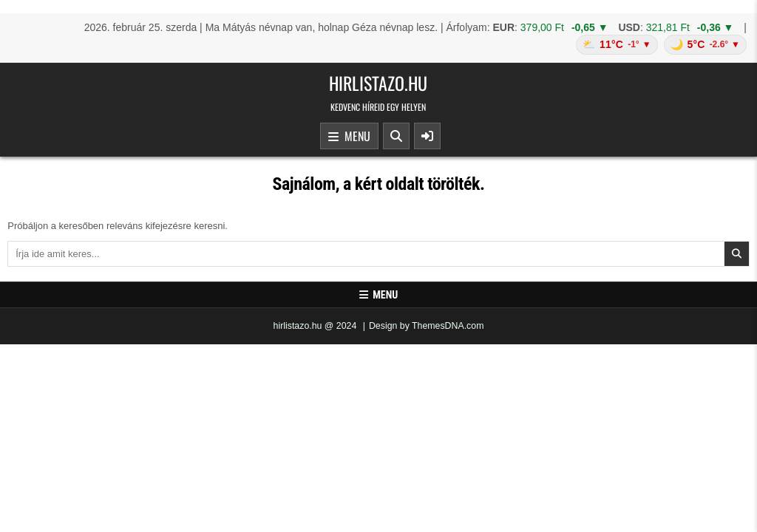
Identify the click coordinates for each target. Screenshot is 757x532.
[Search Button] (396, 136)
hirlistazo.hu (378, 83)
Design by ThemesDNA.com (427, 326)
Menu (349, 137)
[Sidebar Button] (427, 136)
